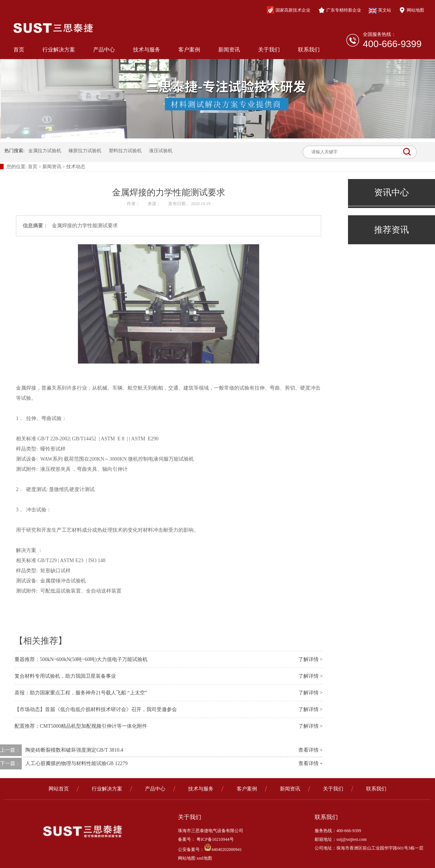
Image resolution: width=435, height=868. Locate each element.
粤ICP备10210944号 (215, 839)
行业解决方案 (59, 50)
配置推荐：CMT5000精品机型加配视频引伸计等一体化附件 (81, 726)
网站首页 (59, 789)
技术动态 (76, 167)
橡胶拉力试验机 (85, 151)
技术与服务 (147, 50)
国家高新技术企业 (289, 10)
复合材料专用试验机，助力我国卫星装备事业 (65, 676)
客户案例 (189, 50)
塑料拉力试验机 (125, 151)
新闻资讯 (229, 50)
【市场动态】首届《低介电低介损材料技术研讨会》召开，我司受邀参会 (96, 709)
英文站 (380, 11)
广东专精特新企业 (340, 10)
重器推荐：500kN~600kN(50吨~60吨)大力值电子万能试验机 (81, 659)
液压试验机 (161, 151)
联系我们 (309, 50)
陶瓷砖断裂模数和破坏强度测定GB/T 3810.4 (74, 750)
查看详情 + (310, 750)
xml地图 (204, 858)
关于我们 (269, 50)
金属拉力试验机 (45, 151)
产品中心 (104, 50)
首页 (19, 50)
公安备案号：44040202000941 (210, 850)
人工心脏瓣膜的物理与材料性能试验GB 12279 (76, 763)
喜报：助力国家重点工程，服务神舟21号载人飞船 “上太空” (81, 693)
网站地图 (411, 10)
